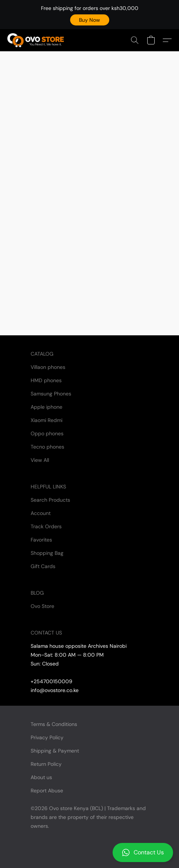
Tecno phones (47, 447)
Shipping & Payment (55, 751)
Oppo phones (47, 433)
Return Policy (46, 764)
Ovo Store (42, 606)
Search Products (50, 500)
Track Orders (46, 526)
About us (41, 777)
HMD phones (46, 380)
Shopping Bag (47, 553)
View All (40, 460)
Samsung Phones (51, 394)
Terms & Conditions (54, 724)
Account (41, 513)
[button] (90, 20)
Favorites (41, 540)
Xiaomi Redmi (47, 420)
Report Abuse (47, 791)
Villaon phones (48, 367)
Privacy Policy (47, 737)
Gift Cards (43, 566)
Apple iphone (47, 407)
